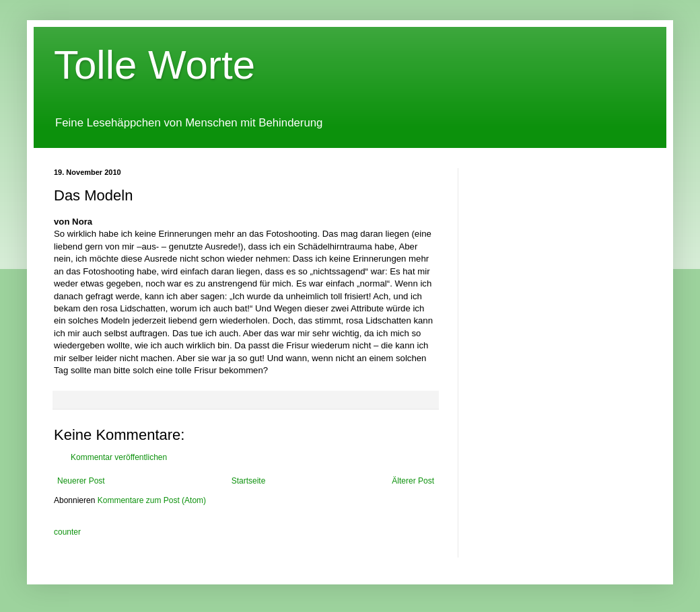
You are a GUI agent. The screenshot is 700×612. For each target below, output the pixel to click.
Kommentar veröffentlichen (119, 457)
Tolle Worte (154, 65)
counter (67, 532)
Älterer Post (413, 481)
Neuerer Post (81, 481)
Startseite (249, 481)
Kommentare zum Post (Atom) (152, 500)
